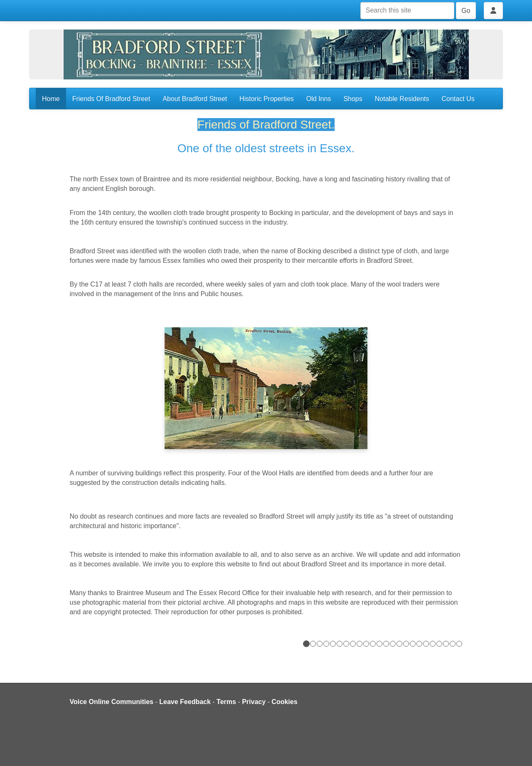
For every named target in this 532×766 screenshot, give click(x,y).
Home (51, 99)
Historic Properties (267, 99)
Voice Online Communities (112, 702)
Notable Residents (402, 99)
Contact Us (458, 99)
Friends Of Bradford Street (111, 99)
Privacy (254, 702)
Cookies (284, 702)
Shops (353, 99)
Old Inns (319, 99)
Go (466, 11)
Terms (226, 702)
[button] (266, 308)
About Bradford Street (195, 99)
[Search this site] (407, 11)
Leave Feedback (185, 702)
